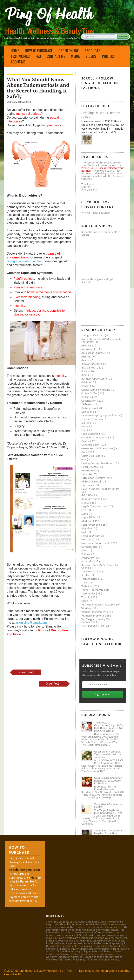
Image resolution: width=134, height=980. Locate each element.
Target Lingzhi (90, 579)
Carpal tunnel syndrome (96, 390)
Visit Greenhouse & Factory (98, 605)
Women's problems (93, 616)
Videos (91, 56)
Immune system (91, 499)
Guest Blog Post (91, 456)
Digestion (87, 412)
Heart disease (90, 467)
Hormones (88, 485)
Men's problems (91, 525)
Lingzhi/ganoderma (93, 506)
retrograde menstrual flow (24, 261)
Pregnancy (88, 558)
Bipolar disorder (91, 364)
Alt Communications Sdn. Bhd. (111, 971)
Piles (84, 550)
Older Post (52, 684)
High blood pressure (94, 478)
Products (92, 51)
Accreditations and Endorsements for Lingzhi (101, 340)
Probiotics (88, 561)
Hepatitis (87, 474)
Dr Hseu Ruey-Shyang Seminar (99, 415)
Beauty (86, 360)
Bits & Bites (88, 368)
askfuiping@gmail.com (31, 623)
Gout (85, 452)
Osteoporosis (89, 547)
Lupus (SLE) (88, 517)
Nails (85, 532)
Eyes (84, 426)
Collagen (87, 397)
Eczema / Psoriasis (92, 419)
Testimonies (20, 56)
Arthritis (87, 357)
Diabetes (87, 404)
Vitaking (87, 608)
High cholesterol (91, 481)
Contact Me (56, 56)
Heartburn (88, 470)
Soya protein (89, 571)
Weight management (94, 612)
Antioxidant (89, 349)
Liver (84, 510)
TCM (84, 582)
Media (75, 56)
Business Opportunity (94, 379)
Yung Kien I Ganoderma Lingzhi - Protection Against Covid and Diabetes (108, 835)
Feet (84, 430)
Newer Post (26, 672)
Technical (87, 586)
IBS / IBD (87, 495)
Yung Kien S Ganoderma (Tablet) (108, 806)
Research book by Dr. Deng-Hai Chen (100, 566)
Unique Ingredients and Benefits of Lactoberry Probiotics (108, 781)
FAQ (38, 56)
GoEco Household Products (98, 448)
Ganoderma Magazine (95, 437)
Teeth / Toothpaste (93, 590)
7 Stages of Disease (93, 335)
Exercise (86, 423)
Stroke (85, 575)
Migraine (87, 528)
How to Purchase (39, 51)
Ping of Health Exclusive (96, 213)
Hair (84, 459)
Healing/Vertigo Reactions (97, 463)
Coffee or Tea (90, 393)
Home (15, 51)
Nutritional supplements (96, 543)
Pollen (85, 554)
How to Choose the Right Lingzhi (101, 489)
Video (85, 601)
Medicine (87, 521)
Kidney (86, 503)
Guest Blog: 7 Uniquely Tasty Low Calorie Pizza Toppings (108, 754)
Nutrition (87, 539)
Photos (108, 56)
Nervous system (91, 536)
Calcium (86, 382)
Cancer (86, 386)
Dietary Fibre (89, 408)
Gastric (86, 441)
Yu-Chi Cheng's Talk (93, 626)
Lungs (85, 514)
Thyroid (86, 597)
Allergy (86, 345)
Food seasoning (91, 434)
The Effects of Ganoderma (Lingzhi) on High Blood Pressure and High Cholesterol (109, 727)
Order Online (69, 51)
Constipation (89, 401)
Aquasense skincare (93, 353)
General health (91, 445)
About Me (18, 62)
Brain (85, 375)
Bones (85, 371)
